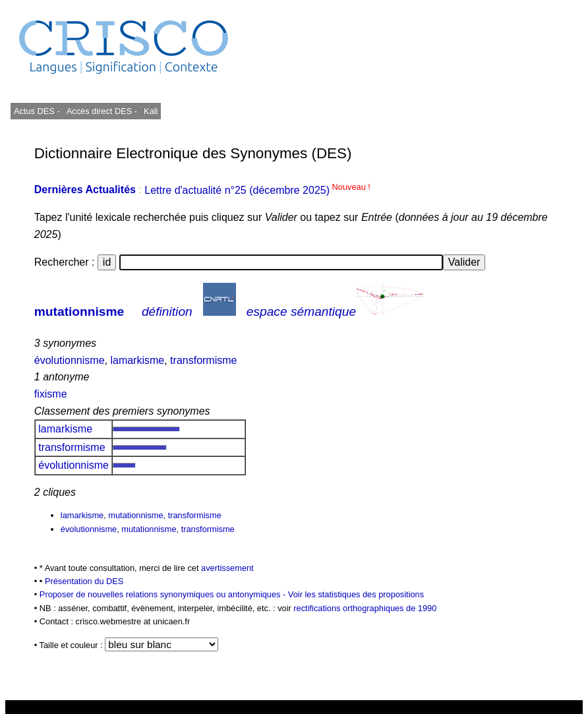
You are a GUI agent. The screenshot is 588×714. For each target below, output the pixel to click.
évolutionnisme (70, 360)
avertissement (227, 568)
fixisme (51, 394)
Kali (151, 111)
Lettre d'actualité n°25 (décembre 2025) (257, 190)
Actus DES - (37, 111)
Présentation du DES (84, 581)
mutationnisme (79, 312)
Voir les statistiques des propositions (356, 594)
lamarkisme (137, 360)
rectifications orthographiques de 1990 (365, 608)
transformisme (203, 360)
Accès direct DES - (102, 111)
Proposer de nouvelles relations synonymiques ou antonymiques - (164, 594)
